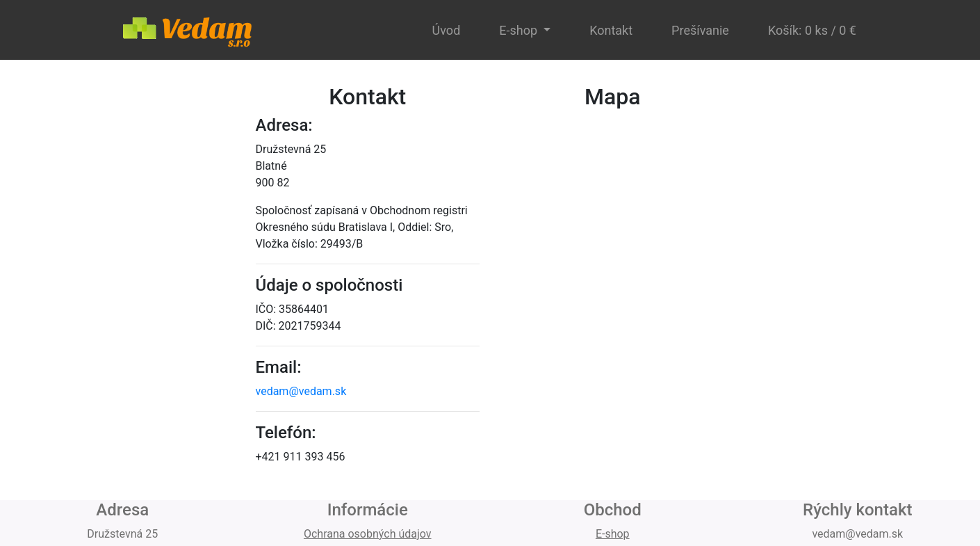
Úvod (447, 30)
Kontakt (611, 30)
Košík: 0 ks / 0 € (812, 30)
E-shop (613, 534)
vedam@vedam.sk (301, 391)
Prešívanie (700, 30)
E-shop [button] (520, 30)
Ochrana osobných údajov (368, 534)
